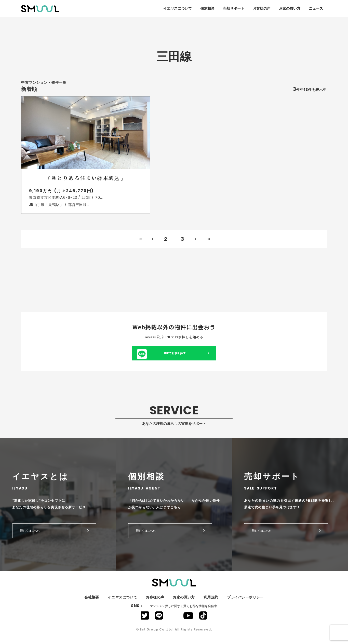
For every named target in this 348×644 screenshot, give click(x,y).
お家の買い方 (290, 8)
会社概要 (92, 602)
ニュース (316, 8)
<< (140, 243)
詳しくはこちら (30, 535)
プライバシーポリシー (245, 602)
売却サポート (234, 8)
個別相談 (207, 8)
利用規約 (211, 602)
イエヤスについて (178, 8)
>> (208, 243)
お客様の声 (262, 8)
